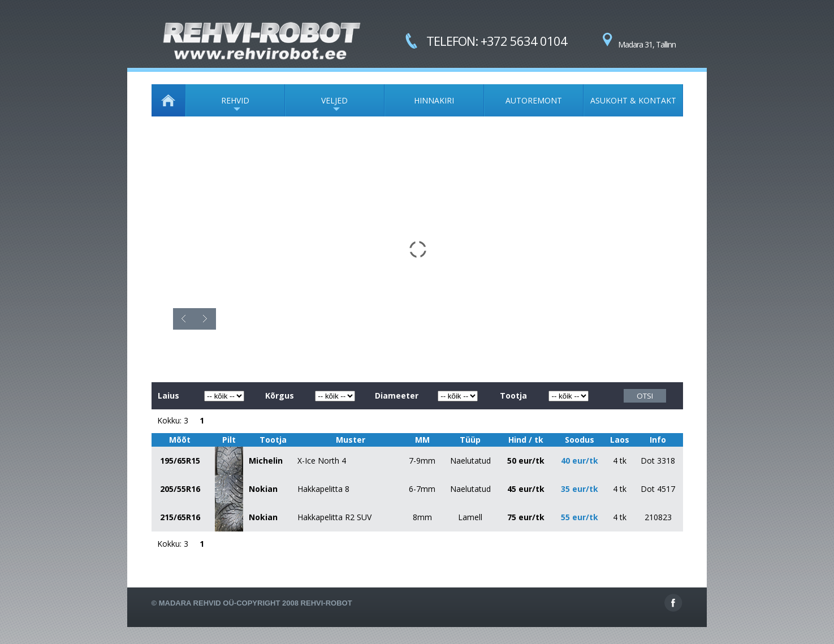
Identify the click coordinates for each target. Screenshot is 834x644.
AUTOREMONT (534, 100)
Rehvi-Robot (327, 603)
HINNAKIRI (434, 100)
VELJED (317, 106)
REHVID (217, 106)
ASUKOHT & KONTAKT (633, 100)
